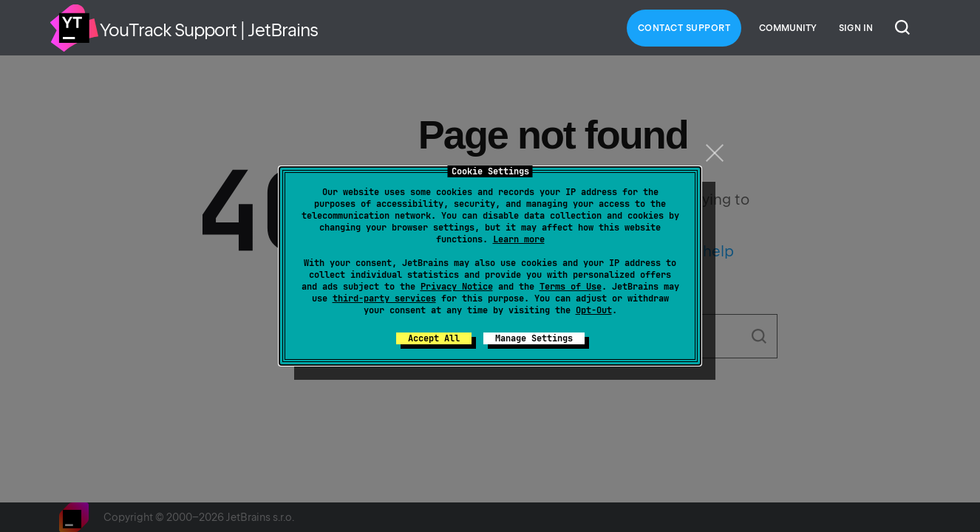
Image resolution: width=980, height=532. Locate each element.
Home (74, 28)
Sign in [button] (856, 28)
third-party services (384, 299)
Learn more (519, 239)
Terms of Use (571, 287)
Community (788, 28)
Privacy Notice (457, 287)
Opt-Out (594, 310)
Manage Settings (534, 338)
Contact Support (684, 28)
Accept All (434, 338)
